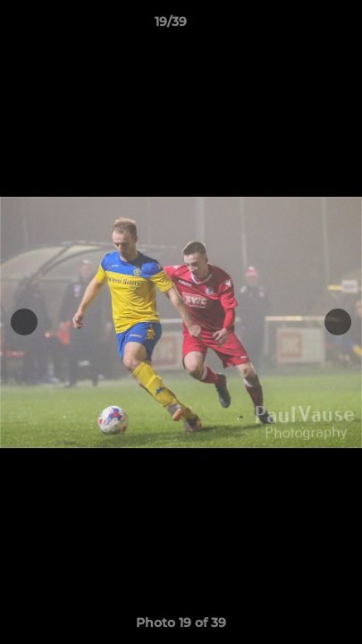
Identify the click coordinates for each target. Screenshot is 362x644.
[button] (298, 26)
